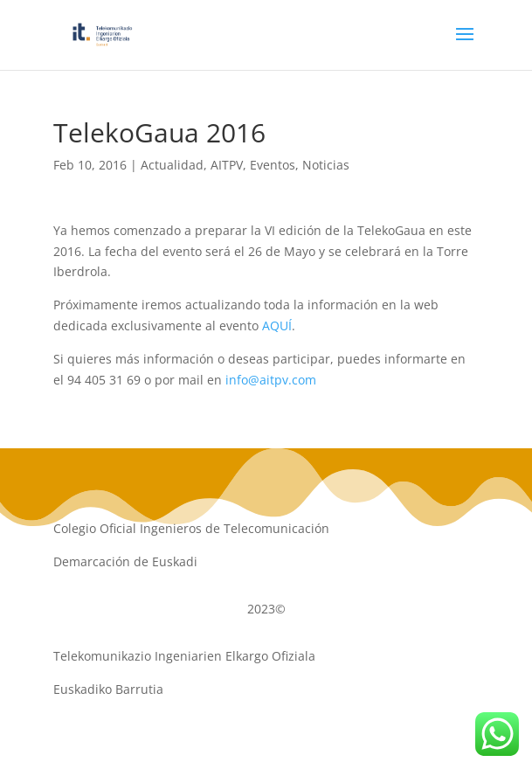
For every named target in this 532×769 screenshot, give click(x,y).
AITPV (227, 165)
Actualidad (172, 165)
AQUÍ (277, 326)
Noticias (326, 165)
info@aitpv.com (271, 380)
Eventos (273, 165)
